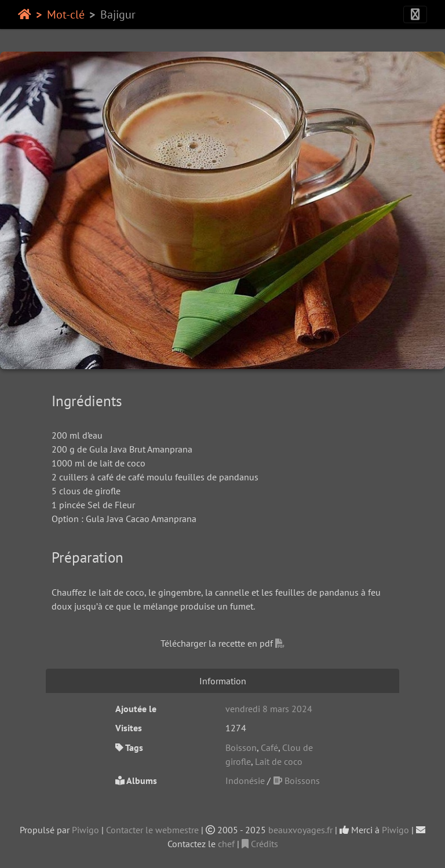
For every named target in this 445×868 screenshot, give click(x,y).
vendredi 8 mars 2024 (269, 709)
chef (226, 844)
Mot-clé (66, 14)
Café (269, 747)
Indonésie (245, 781)
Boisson (241, 747)
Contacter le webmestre (152, 830)
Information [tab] (223, 681)
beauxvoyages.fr (300, 830)
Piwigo (85, 830)
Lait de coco (279, 761)
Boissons (296, 781)
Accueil (25, 14)
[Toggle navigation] (415, 14)
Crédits (260, 844)
